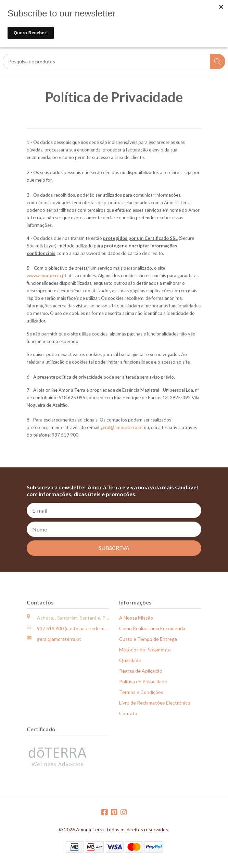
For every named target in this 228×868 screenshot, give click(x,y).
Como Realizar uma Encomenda (152, 628)
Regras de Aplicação (141, 671)
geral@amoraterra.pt (122, 427)
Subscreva (114, 548)
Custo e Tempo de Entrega (148, 639)
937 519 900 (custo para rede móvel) (76, 628)
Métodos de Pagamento (145, 650)
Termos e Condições (141, 692)
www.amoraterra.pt (47, 276)
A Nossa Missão (136, 618)
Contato (128, 713)
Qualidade (130, 660)
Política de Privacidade (143, 681)
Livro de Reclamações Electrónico (155, 703)
